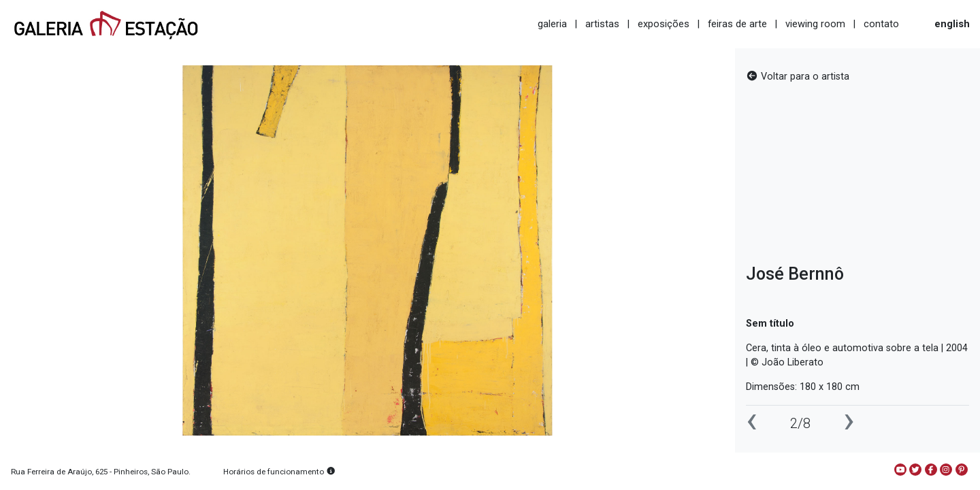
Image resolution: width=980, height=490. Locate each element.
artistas (602, 24)
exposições (664, 24)
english (952, 24)
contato (881, 24)
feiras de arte (737, 24)
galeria (552, 24)
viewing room (815, 24)
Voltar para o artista (798, 77)
